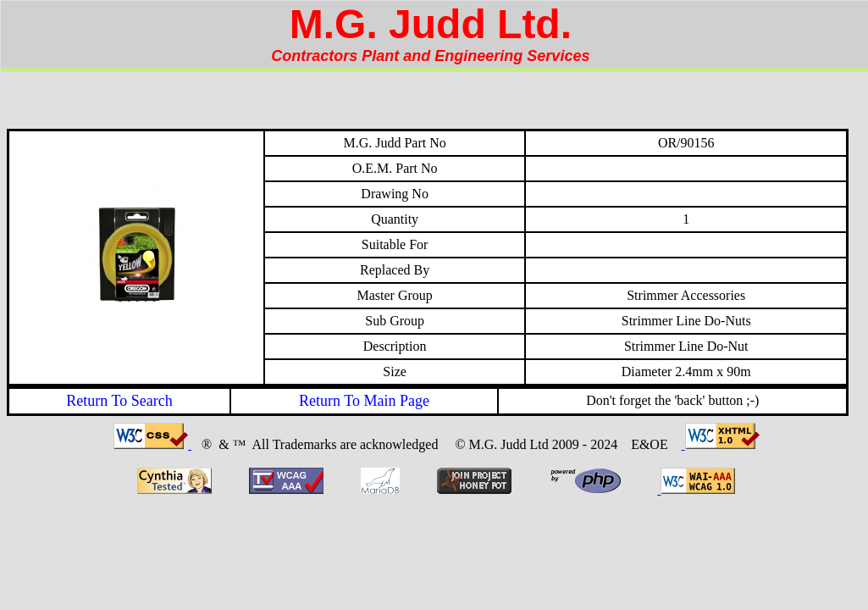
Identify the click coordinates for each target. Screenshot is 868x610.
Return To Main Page (364, 401)
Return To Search (119, 401)
